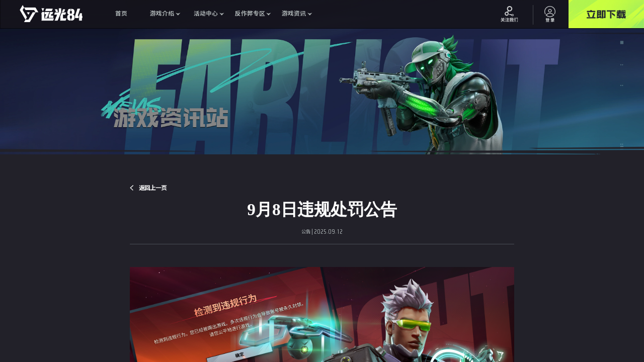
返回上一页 (153, 188)
